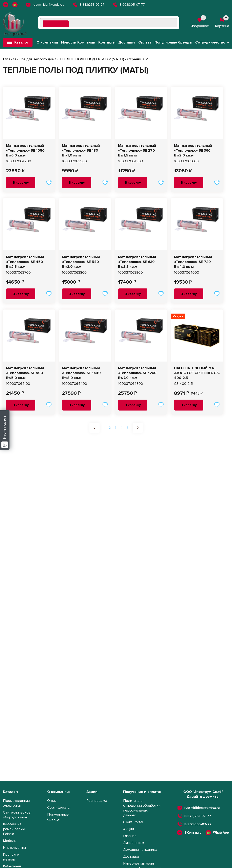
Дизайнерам (134, 843)
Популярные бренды (173, 42)
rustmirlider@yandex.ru (45, 5)
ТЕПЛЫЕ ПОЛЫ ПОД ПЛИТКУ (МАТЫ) (92, 59)
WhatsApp (221, 833)
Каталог (18, 42)
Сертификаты (59, 807)
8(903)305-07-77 (129, 5)
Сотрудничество (210, 42)
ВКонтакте (193, 833)
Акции (129, 829)
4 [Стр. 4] (122, 428)
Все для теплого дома (38, 59)
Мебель (10, 841)
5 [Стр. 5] (128, 428)
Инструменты (14, 848)
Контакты (107, 42)
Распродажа (97, 801)
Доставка (127, 42)
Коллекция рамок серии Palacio (14, 829)
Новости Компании (78, 42)
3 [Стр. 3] (116, 428)
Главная (10, 59)
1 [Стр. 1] (104, 428)
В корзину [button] (21, 183)
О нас (52, 801)
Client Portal (133, 822)
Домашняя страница (140, 850)
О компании (47, 42)
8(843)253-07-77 (88, 5)
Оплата (145, 42)
